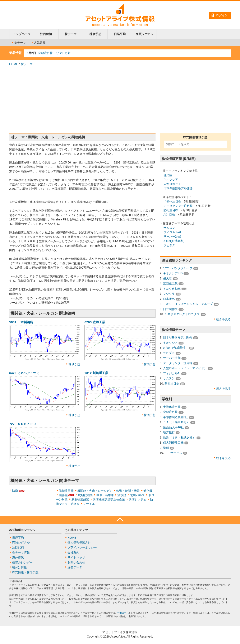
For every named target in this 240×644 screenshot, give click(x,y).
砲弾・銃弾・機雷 (128, 491)
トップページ (22, 34)
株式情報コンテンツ (22, 530)
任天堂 (167, 278)
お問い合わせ (76, 562)
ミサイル (89, 504)
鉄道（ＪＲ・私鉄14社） (179, 438)
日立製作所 (170, 309)
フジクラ (169, 294)
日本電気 (169, 299)
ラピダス (169, 245)
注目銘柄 (46, 34)
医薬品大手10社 (174, 427)
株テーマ (71, 34)
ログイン (222, 15)
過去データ (75, 567)
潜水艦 (122, 495)
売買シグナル (144, 34)
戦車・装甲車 (105, 495)
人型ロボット (172, 184)
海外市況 (18, 557)
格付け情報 (19, 567)
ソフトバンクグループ (178, 268)
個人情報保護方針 (79, 542)
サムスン (169, 228)
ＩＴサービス (173, 453)
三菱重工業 (170, 283)
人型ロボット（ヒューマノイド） (185, 368)
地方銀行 (169, 432)
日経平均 (120, 34)
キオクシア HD (173, 273)
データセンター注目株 (178, 206)
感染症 (168, 175)
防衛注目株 (66, 491)
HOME (14, 64)
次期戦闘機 (85, 495)
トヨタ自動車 (172, 289)
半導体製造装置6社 (176, 417)
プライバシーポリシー (82, 547)
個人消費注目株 (173, 443)
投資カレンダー (22, 562)
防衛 (15, 491)
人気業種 (38, 43)
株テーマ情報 (21, 552)
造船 (166, 448)
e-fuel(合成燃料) (174, 241)
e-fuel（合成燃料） (176, 348)
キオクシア (171, 180)
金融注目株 (170, 412)
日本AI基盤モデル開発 (178, 188)
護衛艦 (63, 495)
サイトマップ (76, 557)
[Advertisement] (120, 100)
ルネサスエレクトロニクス (182, 314)
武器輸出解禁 (80, 499)
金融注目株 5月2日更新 (54, 53)
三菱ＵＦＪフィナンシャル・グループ (188, 304)
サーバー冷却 (172, 236)
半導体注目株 (172, 201)
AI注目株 (169, 215)
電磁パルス (137, 495)
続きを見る (223, 319)
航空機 (148, 491)
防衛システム (138, 499)
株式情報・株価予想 (25, 572)
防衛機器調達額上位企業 (109, 499)
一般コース (123, 613)
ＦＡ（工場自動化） (176, 422)
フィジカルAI (172, 232)
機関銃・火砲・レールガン (95, 491)
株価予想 (95, 34)
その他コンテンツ (76, 530)
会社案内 (73, 552)
